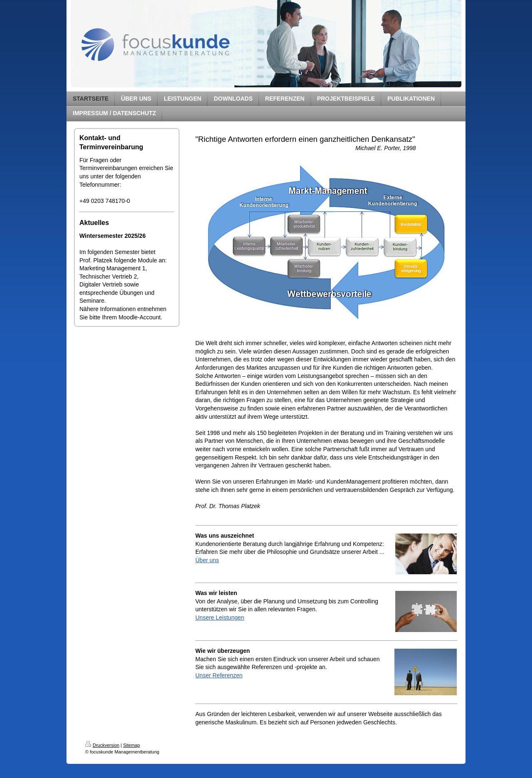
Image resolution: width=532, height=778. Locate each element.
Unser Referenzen (219, 675)
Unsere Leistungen (220, 617)
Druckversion (102, 745)
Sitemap (131, 745)
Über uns (207, 560)
